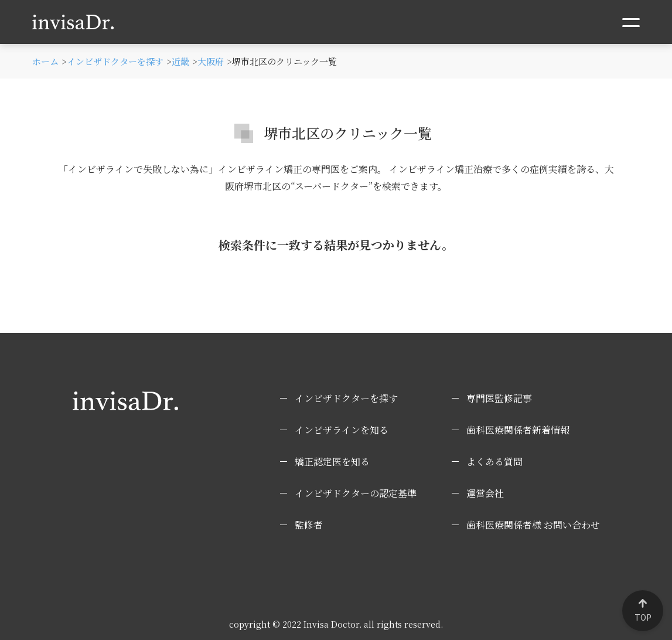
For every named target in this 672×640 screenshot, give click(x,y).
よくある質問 (494, 462)
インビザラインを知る (342, 430)
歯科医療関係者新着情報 (518, 430)
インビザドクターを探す (346, 398)
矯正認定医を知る (332, 462)
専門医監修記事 (499, 398)
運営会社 (485, 493)
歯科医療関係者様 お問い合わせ (533, 525)
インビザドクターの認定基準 (356, 493)
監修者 (309, 525)
